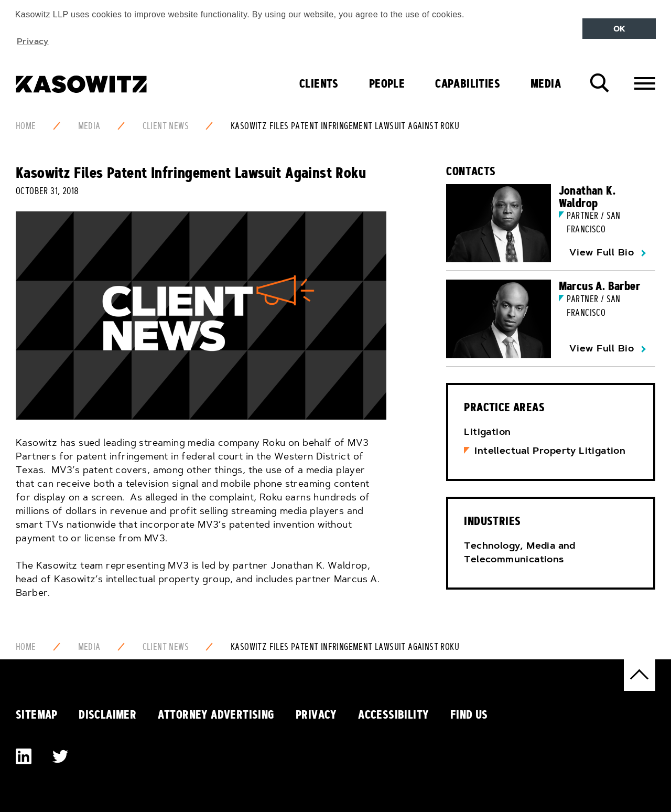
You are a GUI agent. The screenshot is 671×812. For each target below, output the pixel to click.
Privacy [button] (33, 41)
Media (546, 83)
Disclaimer (107, 714)
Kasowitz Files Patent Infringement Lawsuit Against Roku (345, 126)
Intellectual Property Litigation (550, 451)
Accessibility (393, 714)
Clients (319, 83)
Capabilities (468, 83)
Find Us (469, 714)
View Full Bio (602, 252)
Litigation (487, 432)
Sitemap (37, 714)
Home (26, 126)
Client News (166, 126)
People (387, 83)
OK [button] (619, 29)
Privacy (316, 714)
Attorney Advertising (216, 714)
